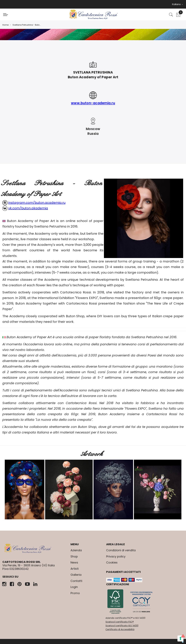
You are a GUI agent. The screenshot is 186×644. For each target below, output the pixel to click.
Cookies (112, 562)
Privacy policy (116, 556)
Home (6, 25)
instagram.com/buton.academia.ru (37, 203)
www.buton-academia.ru (93, 103)
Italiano (177, 4)
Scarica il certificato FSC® (120, 622)
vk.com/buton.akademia (28, 208)
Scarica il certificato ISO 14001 (122, 626)
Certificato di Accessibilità (120, 629)
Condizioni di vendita (121, 550)
